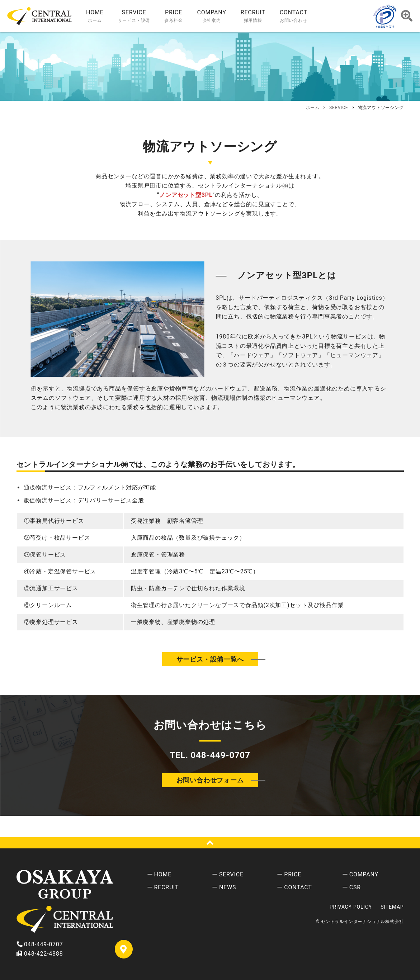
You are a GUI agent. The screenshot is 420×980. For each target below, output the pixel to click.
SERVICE (231, 874)
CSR (355, 887)
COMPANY (364, 874)
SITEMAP (392, 907)
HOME (163, 874)
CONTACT (298, 887)
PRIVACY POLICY (351, 907)
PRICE (293, 874)
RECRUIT (167, 887)
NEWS (228, 887)
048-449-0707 (40, 944)
